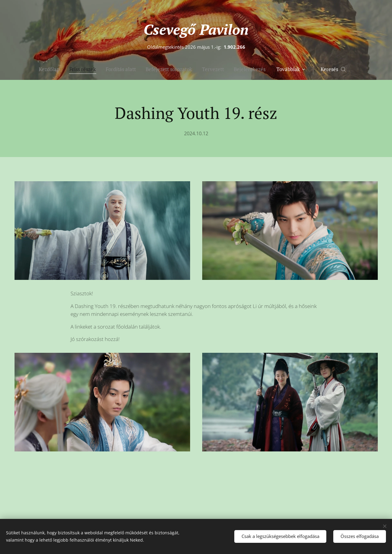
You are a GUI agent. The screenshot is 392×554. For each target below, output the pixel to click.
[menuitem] (52, 69)
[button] (333, 69)
